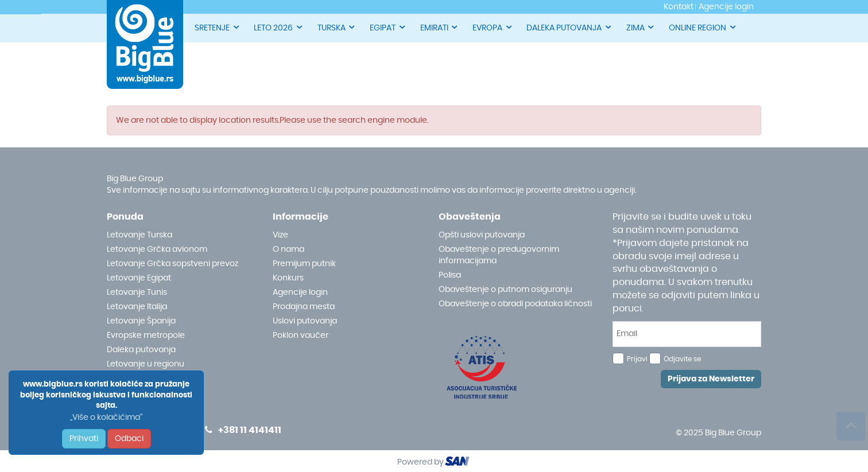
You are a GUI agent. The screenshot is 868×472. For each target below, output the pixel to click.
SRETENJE (218, 27)
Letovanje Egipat (139, 278)
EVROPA (493, 27)
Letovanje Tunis (137, 292)
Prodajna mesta (304, 307)
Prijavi (637, 359)
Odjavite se (682, 359)
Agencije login (300, 292)
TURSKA (337, 27)
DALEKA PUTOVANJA (569, 27)
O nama (288, 249)
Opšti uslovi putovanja (482, 235)
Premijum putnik (304, 264)
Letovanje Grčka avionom (157, 249)
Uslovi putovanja (305, 321)
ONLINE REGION (703, 27)
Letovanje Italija (137, 307)
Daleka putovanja (141, 350)
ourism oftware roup (458, 463)
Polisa (450, 275)
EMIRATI (440, 27)
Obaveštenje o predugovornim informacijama (499, 255)
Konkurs (288, 278)
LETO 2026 (279, 27)
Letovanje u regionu (146, 364)
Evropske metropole (146, 336)
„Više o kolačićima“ (106, 418)
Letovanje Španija (141, 321)
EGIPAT (388, 27)
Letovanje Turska (139, 235)
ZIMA (641, 27)
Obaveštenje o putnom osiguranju (505, 290)
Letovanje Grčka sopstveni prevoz (173, 264)
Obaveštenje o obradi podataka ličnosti (515, 304)
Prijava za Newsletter (711, 379)
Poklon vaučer (301, 336)
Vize (280, 235)
